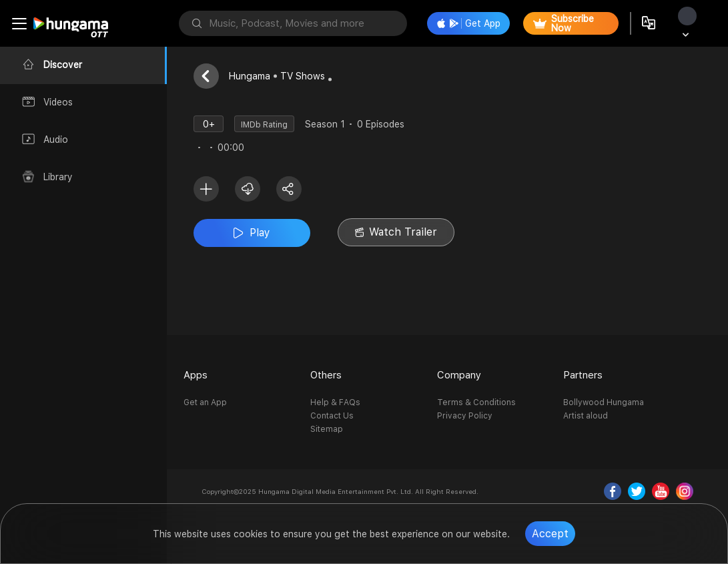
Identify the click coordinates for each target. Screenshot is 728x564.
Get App (468, 23)
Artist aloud (586, 416)
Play (252, 233)
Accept (550, 534)
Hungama (250, 76)
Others (326, 375)
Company (459, 375)
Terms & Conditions (476, 402)
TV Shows (303, 76)
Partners (583, 375)
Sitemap (327, 429)
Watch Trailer (396, 232)
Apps (196, 375)
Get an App (205, 402)
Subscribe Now (564, 23)
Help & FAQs (335, 402)
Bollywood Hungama (604, 402)
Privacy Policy (465, 416)
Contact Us (332, 416)
